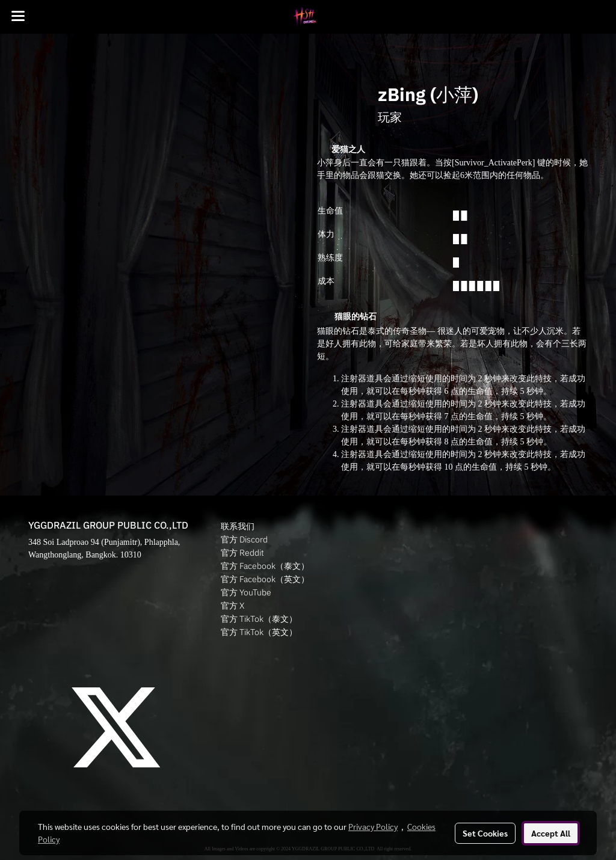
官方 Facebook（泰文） (265, 566)
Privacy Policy (373, 826)
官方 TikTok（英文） (259, 632)
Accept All (551, 833)
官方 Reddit (242, 553)
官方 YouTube (246, 592)
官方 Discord (244, 539)
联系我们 (238, 526)
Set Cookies (485, 833)
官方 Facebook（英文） (265, 579)
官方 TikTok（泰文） (259, 619)
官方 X (233, 606)
